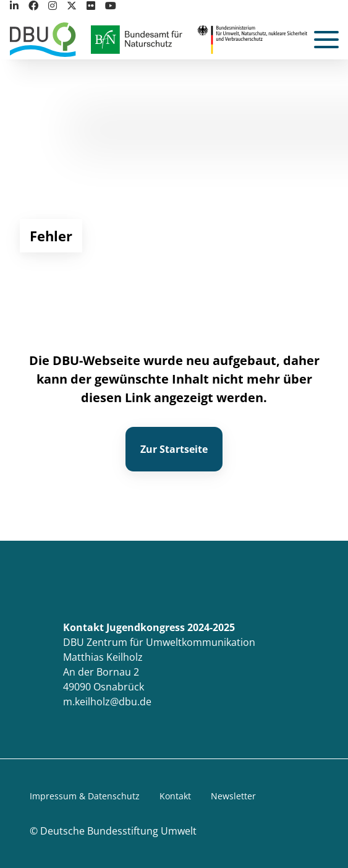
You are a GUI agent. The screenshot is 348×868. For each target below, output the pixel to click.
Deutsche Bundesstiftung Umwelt (118, 831)
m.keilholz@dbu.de (107, 702)
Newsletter (233, 796)
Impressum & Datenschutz (85, 796)
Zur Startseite (174, 449)
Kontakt (175, 796)
